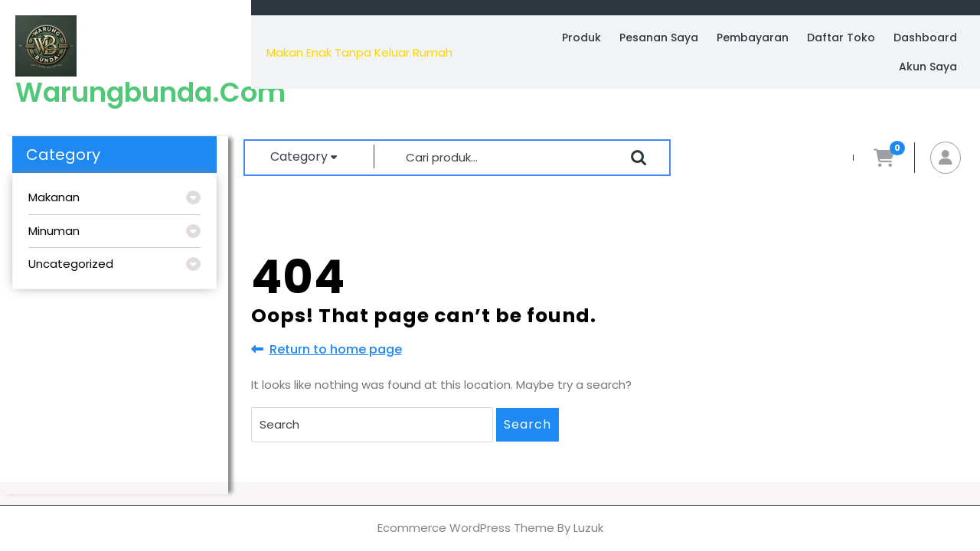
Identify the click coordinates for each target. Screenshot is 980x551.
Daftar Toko (841, 37)
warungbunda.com (150, 92)
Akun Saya (928, 67)
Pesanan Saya (659, 37)
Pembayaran (753, 37)
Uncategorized (71, 264)
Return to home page (327, 350)
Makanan (54, 197)
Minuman (54, 231)
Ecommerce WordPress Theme (466, 528)
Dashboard (925, 37)
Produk (581, 37)
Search (528, 424)
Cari (639, 158)
